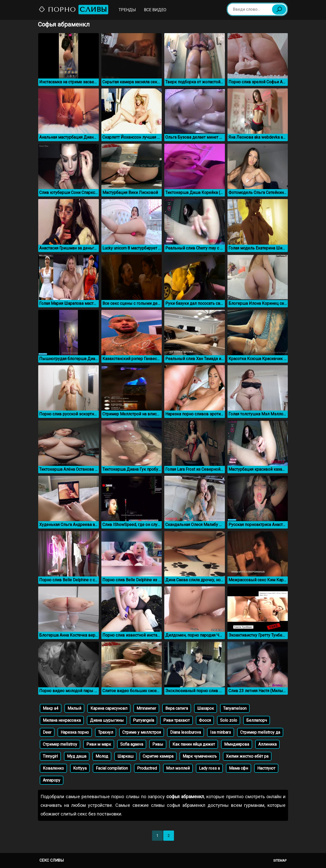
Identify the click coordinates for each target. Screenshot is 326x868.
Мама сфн (239, 768)
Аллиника (267, 744)
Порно (73, 10)
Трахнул (106, 732)
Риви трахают (176, 720)
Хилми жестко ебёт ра (247, 756)
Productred (147, 768)
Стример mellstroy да (260, 732)
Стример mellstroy (60, 744)
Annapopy (52, 780)
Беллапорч (257, 720)
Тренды (127, 10)
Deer (47, 732)
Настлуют (266, 768)
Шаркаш (125, 756)
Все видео (155, 10)
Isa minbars (221, 732)
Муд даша (77, 756)
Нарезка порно (75, 732)
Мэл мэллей (178, 768)
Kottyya (80, 768)
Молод (102, 756)
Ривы (158, 744)
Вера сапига (177, 708)
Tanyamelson (235, 708)
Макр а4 (51, 708)
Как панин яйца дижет (194, 744)
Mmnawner (146, 708)
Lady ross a (209, 768)
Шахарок (206, 708)
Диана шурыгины (107, 720)
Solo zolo (229, 720)
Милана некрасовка (62, 720)
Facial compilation (112, 768)
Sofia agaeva (132, 744)
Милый (74, 708)
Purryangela (144, 720)
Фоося (205, 720)
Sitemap (280, 860)
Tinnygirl (50, 756)
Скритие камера (158, 756)
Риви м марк (99, 744)
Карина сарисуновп (109, 708)
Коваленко (53, 768)
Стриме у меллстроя (142, 732)
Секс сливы (52, 860)
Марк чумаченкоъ (200, 756)
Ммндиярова (237, 744)
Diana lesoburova (186, 732)
